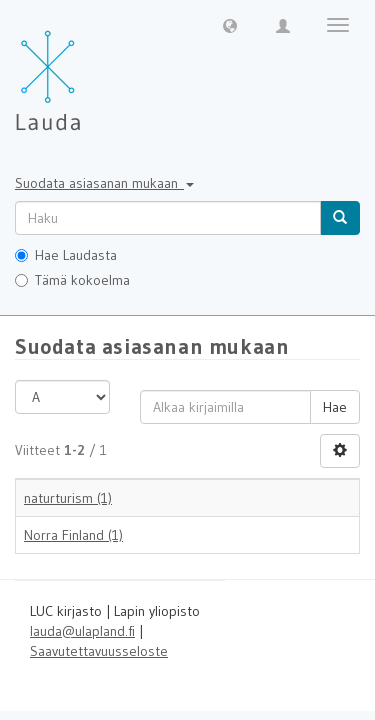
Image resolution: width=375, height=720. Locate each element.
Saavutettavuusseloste (99, 651)
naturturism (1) (68, 498)
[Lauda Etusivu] (90, 70)
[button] (230, 25)
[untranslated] (168, 218)
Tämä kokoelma (72, 280)
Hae (335, 407)
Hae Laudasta (66, 255)
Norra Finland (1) (73, 535)
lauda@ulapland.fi (82, 631)
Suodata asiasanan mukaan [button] (104, 183)
